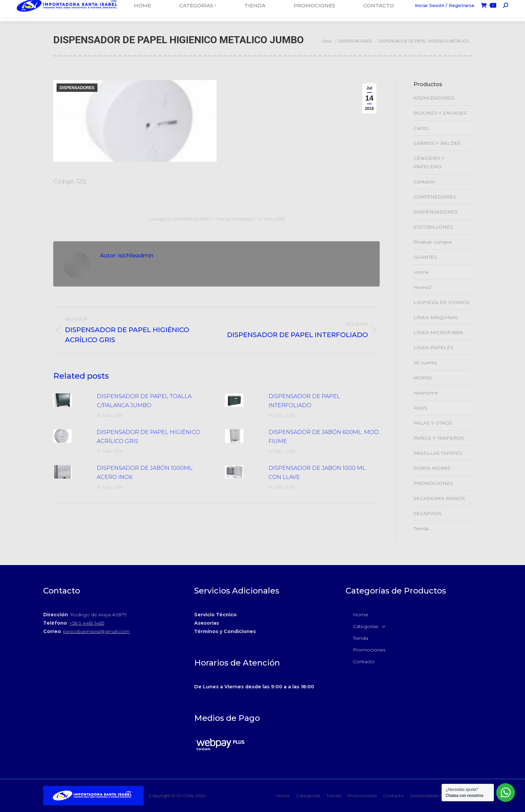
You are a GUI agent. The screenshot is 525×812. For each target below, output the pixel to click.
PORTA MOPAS (432, 468)
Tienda (421, 528)
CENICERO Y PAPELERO (429, 162)
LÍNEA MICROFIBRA (438, 332)
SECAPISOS (428, 513)
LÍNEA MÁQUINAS (436, 317)
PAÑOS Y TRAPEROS (439, 438)
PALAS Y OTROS (433, 423)
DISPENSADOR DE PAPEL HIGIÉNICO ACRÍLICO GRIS (148, 437)
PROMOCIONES (433, 483)
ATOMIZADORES (434, 98)
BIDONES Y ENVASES (440, 113)
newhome (426, 393)
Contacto (424, 182)
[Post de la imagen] (72, 400)
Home (421, 272)
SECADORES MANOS (439, 498)
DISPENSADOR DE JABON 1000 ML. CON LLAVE (318, 473)
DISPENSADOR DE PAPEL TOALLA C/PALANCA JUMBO (144, 401)
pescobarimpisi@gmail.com (96, 631)
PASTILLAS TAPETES (438, 453)
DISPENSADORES (77, 88)
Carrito (421, 128)
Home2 (423, 287)
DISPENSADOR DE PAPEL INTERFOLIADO (304, 401)
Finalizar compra (433, 242)
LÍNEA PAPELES (433, 348)
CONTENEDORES (435, 197)
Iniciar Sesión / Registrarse (445, 10)
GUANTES (425, 257)
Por (235, 219)
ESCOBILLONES (433, 227)
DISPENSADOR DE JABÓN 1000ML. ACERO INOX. (145, 473)
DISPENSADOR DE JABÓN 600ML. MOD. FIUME (324, 437)
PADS (420, 408)
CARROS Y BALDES (437, 143)
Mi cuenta (425, 363)
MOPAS (423, 378)
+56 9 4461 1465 (87, 623)
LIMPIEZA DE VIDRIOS (442, 302)
